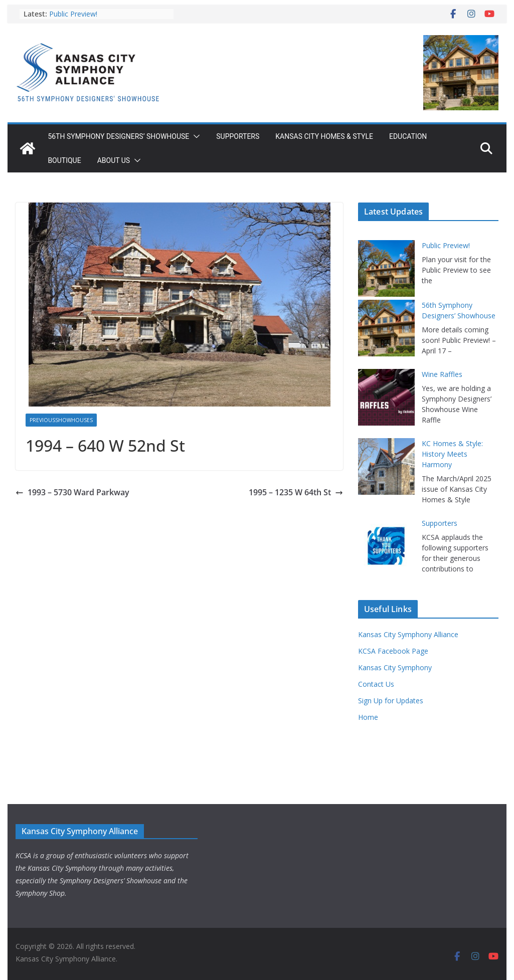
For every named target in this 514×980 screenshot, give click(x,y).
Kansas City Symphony (395, 667)
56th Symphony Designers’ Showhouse (118, 136)
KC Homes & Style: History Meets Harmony (452, 454)
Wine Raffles (442, 374)
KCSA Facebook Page (393, 651)
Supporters (238, 136)
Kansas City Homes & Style (324, 136)
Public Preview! (73, 14)
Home (368, 717)
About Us (114, 160)
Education (408, 136)
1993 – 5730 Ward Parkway (72, 492)
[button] (195, 136)
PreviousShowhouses (61, 420)
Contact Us (376, 684)
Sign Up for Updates (391, 701)
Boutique (64, 160)
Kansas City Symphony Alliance (408, 634)
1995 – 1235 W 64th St (296, 492)
